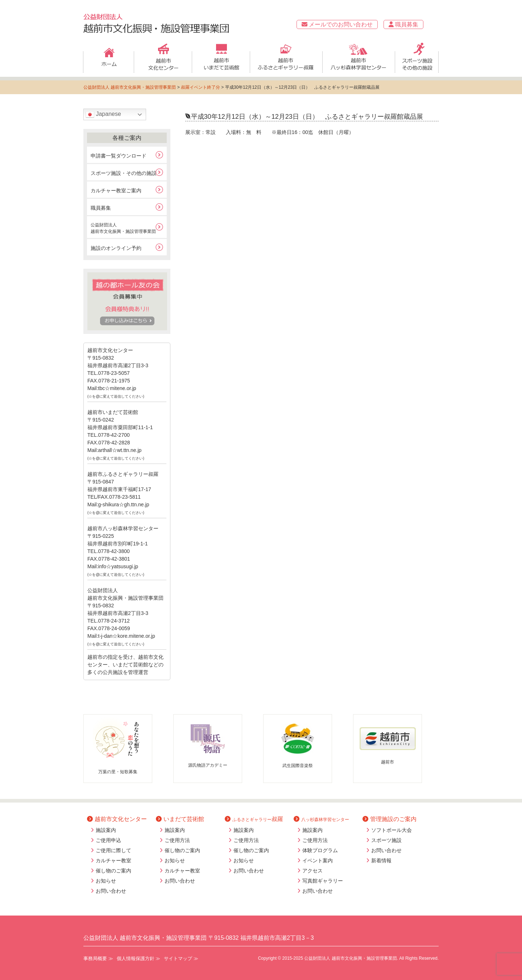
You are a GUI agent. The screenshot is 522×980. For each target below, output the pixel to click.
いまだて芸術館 (180, 819)
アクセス (312, 871)
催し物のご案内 (113, 871)
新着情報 (381, 860)
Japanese (103, 114)
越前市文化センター (117, 819)
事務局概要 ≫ (98, 958)
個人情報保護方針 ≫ (139, 958)
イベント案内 (318, 860)
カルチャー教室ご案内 (116, 190)
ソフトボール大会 (391, 830)
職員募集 (403, 24)
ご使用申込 (108, 840)
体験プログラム (320, 850)
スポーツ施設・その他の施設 (124, 173)
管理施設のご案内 (390, 819)
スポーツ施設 (386, 840)
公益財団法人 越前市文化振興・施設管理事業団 (130, 87)
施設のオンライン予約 (116, 248)
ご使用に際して (113, 850)
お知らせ (106, 881)
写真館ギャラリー (323, 881)
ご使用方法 (177, 840)
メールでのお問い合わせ (337, 24)
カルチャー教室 (113, 860)
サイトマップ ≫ (181, 958)
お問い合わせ (111, 891)
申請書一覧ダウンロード (119, 156)
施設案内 (106, 830)
